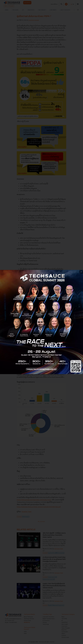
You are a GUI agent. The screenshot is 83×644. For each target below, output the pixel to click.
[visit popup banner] (41, 322)
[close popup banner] (81, 272)
